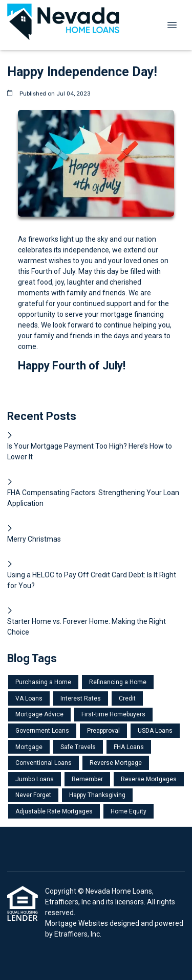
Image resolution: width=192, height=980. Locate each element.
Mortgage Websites (77, 923)
